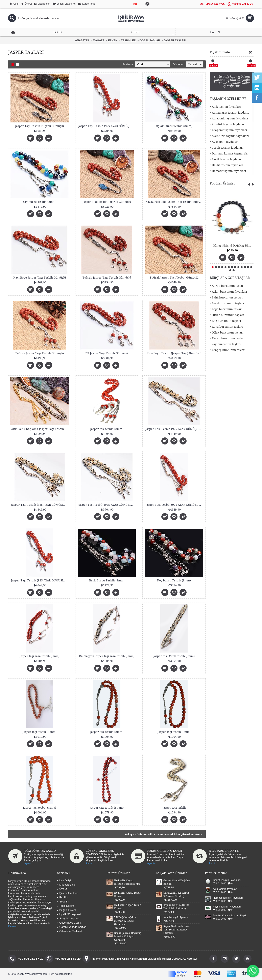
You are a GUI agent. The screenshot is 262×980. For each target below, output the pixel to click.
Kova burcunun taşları (227, 327)
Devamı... (14, 926)
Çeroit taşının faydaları (228, 148)
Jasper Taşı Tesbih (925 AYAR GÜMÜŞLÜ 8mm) (108, 126)
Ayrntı (28, 863)
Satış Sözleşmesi (68, 918)
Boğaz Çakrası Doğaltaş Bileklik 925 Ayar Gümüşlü (128, 936)
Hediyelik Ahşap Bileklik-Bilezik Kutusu (127, 882)
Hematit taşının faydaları (229, 171)
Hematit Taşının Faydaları (228, 898)
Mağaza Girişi (66, 885)
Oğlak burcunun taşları (228, 333)
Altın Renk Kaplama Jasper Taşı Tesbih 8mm (40, 429)
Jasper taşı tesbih (174, 808)
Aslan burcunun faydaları (229, 292)
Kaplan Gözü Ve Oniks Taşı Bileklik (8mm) (176, 907)
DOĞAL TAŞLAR (150, 40)
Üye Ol (62, 889)
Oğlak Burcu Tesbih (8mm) (174, 126)
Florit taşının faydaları (227, 159)
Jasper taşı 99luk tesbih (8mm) (174, 656)
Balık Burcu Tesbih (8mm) (107, 580)
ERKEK (113, 40)
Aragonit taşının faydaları (229, 130)
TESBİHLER (128, 40)
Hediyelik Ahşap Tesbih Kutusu (128, 895)
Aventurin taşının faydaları (230, 136)
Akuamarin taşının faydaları (231, 113)
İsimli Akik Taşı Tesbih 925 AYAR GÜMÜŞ (176, 895)
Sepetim (63, 902)
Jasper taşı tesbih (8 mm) (40, 732)
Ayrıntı (89, 863)
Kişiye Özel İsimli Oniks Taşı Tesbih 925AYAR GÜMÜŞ (177, 930)
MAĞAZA (99, 40)
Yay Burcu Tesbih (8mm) (40, 202)
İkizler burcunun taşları (228, 315)
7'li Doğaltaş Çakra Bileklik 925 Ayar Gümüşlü (125, 921)
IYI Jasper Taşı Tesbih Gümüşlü (107, 353)
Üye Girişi (64, 880)
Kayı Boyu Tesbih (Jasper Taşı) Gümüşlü (174, 353)
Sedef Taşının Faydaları (227, 880)
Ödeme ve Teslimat (69, 931)
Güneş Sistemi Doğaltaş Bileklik (233, 246)
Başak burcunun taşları (228, 303)
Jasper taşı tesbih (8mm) (107, 429)
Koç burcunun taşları (226, 321)
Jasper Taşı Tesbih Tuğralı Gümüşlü (40, 126)
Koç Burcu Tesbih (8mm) (174, 580)
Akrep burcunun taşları (228, 286)
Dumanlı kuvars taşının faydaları (233, 153)
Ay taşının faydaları (225, 142)
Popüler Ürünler (222, 183)
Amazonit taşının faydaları (230, 118)
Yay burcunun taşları (226, 344)
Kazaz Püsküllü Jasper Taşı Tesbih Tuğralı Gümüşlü (175, 202)
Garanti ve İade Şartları (72, 927)
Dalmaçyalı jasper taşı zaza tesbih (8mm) (107, 656)
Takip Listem (66, 906)
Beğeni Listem (67, 910)
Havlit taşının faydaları (227, 165)
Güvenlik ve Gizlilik (69, 923)
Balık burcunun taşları (227, 297)
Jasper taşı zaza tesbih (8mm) (40, 656)
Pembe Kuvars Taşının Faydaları (231, 915)
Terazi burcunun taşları (228, 338)
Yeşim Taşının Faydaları (227, 907)
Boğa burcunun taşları (227, 309)
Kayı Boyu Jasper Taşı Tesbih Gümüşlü (40, 278)
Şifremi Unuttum (68, 893)
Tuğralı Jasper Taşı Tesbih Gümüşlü (107, 278)
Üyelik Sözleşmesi (69, 914)
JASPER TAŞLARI (175, 40)
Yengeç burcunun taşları (229, 350)
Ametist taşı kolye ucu (176, 917)
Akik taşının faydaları (226, 107)
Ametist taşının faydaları (229, 124)
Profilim (63, 897)
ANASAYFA (82, 40)
